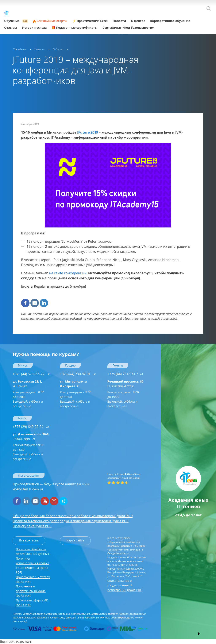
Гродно (70, 365)
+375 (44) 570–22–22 (32, 374)
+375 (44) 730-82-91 (78, 374)
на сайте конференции (68, 273)
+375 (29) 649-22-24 (31, 427)
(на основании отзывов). (124, 476)
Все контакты (29, 540)
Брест (22, 418)
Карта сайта (75, 540)
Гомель (118, 365)
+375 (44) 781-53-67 (125, 374)
